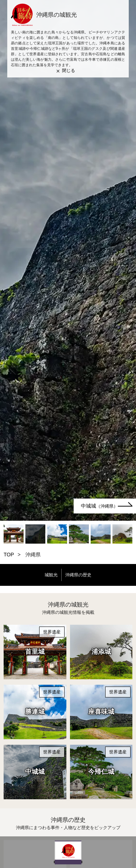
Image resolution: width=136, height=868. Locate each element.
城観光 (51, 575)
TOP (9, 555)
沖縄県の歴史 (78, 575)
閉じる (69, 71)
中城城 (99, 506)
